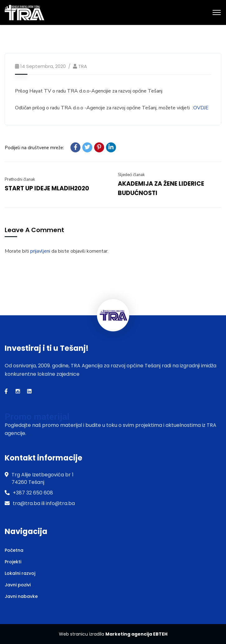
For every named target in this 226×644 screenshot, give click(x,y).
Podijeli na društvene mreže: (34, 148)
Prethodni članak (20, 179)
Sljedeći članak (131, 175)
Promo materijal (37, 417)
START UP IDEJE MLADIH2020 (47, 188)
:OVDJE (200, 108)
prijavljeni (40, 251)
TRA (83, 66)
